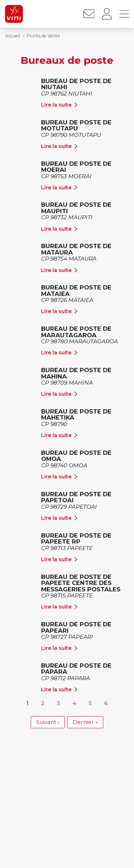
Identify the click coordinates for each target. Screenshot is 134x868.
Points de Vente (43, 36)
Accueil (13, 36)
